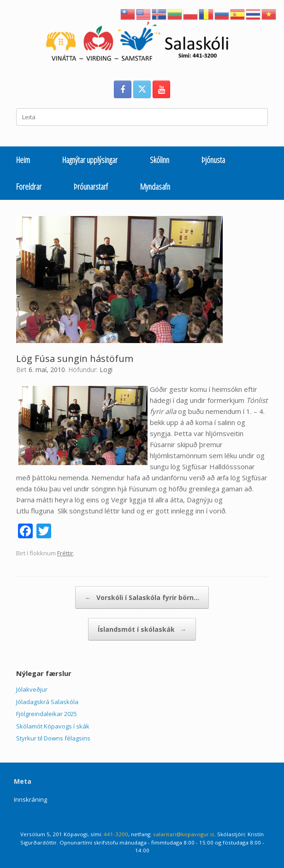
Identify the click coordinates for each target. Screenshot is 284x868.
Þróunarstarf (91, 186)
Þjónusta (213, 160)
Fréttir (65, 553)
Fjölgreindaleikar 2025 (47, 714)
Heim (23, 160)
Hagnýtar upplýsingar (90, 160)
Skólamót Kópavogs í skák (53, 726)
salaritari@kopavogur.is (184, 834)
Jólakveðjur (32, 689)
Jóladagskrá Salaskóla (47, 702)
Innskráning (30, 799)
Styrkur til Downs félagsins (53, 738)
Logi (106, 370)
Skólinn (160, 160)
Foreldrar (29, 186)
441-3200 (116, 834)
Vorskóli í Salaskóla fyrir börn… (142, 597)
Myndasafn (155, 186)
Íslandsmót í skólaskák (142, 629)
